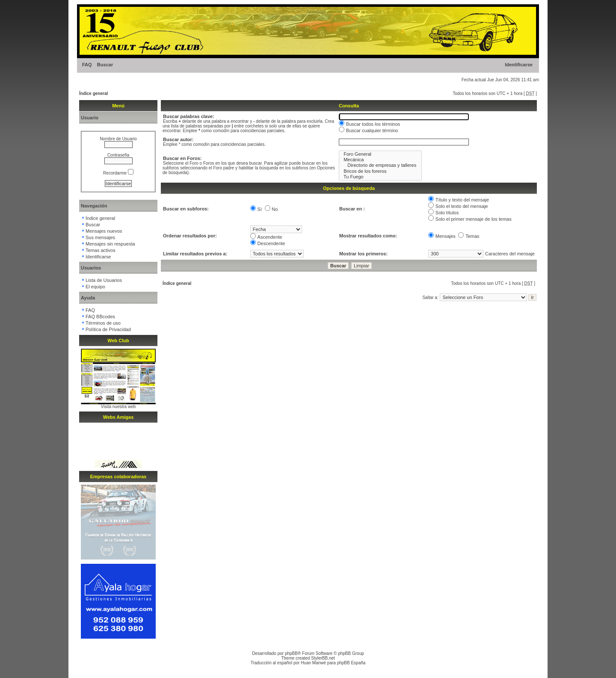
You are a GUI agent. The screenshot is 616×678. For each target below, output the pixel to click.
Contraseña (118, 155)
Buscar (105, 65)
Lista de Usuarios (104, 280)
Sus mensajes (100, 237)
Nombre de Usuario (118, 139)
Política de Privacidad (108, 329)
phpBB (291, 653)
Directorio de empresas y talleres (380, 165)
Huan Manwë (313, 663)
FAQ (87, 65)
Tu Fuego (380, 177)
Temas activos (101, 250)
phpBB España (351, 663)
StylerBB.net (323, 658)
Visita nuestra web (118, 407)
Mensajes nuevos (104, 231)
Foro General (380, 154)
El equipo (95, 287)
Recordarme (118, 173)
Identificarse (519, 65)
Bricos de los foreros (380, 171)
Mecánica (380, 160)
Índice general (93, 93)
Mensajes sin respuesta (110, 244)
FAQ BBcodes (100, 317)
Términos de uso (103, 323)
